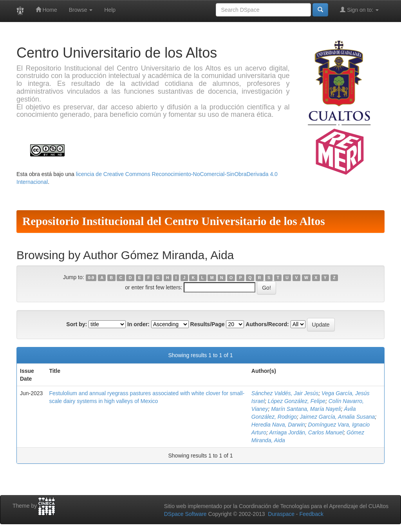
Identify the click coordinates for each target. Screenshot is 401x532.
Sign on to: (359, 10)
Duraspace (281, 514)
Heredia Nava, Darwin (278, 425)
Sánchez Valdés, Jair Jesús (285, 393)
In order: (138, 324)
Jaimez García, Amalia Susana (338, 417)
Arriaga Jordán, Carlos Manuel (306, 432)
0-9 (91, 278)
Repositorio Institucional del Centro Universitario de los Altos (174, 221)
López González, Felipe (297, 401)
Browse (81, 10)
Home (46, 10)
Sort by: (77, 324)
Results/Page (208, 324)
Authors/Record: (267, 324)
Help (110, 10)
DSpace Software (185, 514)
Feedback (311, 514)
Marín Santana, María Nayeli (306, 409)
